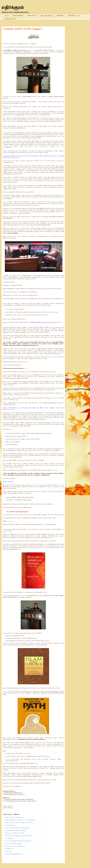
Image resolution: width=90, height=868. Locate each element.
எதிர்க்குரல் (13, 7)
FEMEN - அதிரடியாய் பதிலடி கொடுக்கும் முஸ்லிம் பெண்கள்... (20, 822)
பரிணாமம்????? (32, 16)
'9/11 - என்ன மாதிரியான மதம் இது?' (14, 843)
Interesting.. (60, 16)
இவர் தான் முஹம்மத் (47, 16)
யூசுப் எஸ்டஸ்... (9, 851)
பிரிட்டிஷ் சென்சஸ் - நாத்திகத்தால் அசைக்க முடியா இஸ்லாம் (19, 836)
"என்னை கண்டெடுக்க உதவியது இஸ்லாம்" (15, 846)
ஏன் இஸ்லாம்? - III (10, 849)
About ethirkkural (18, 16)
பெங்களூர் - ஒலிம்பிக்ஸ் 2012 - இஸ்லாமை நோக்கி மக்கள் (19, 841)
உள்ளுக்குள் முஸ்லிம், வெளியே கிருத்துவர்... (23, 29)
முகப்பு (7, 16)
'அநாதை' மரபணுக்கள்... (11, 825)
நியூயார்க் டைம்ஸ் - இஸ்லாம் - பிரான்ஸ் (15, 833)
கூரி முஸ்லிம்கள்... (10, 838)
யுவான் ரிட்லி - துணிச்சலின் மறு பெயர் (14, 854)
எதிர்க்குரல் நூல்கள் (10, 19)
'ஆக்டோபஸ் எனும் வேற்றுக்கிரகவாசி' (14, 817)
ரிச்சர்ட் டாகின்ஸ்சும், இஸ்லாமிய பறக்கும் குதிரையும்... (18, 828)
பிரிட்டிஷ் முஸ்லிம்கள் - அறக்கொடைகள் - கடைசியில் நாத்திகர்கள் (21, 820)
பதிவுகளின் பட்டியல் (74, 16)
